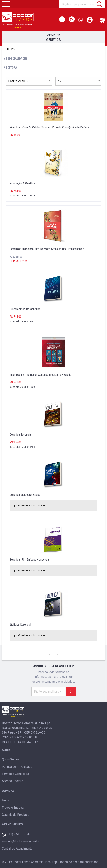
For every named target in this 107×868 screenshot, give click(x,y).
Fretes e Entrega (13, 808)
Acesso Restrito (13, 781)
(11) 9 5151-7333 (16, 834)
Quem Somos (11, 759)
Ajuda (5, 800)
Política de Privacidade (17, 767)
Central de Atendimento (17, 848)
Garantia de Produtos (16, 815)
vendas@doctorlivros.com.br (20, 841)
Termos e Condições (15, 774)
